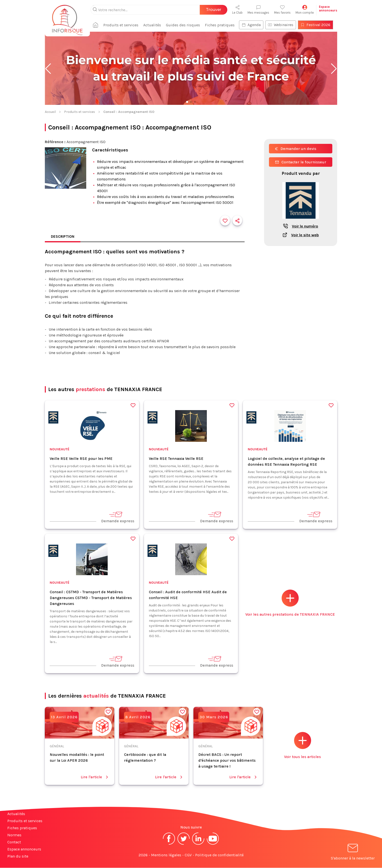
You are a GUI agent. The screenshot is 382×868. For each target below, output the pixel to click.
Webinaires (283, 25)
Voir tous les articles (302, 746)
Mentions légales (166, 855)
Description (63, 237)
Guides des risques (185, 25)
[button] (48, 69)
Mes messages (258, 10)
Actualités (154, 25)
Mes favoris (282, 10)
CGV (188, 855)
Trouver (214, 10)
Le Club (237, 10)
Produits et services (123, 25)
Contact (14, 842)
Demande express (118, 517)
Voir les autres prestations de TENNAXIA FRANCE (290, 603)
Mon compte (305, 10)
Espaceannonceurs (328, 9)
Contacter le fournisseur (301, 162)
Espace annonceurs (24, 849)
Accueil (50, 112)
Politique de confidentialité (219, 855)
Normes (14, 835)
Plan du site (18, 856)
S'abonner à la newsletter (353, 853)
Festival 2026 (317, 25)
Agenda (253, 25)
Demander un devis (296, 149)
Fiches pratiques (222, 25)
